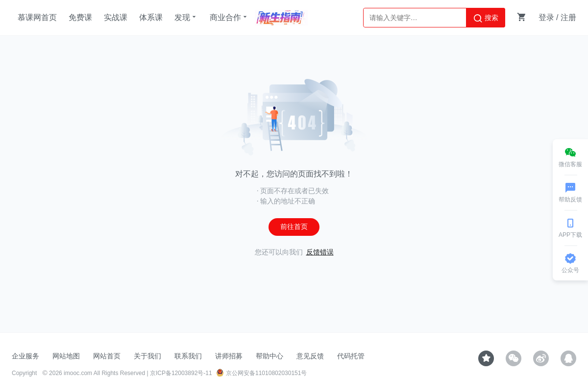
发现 (186, 17)
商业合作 (229, 17)
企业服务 (25, 356)
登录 (546, 17)
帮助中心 (269, 356)
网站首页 (107, 356)
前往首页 (294, 227)
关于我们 (147, 356)
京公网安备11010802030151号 (261, 373)
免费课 (80, 17)
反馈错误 (320, 252)
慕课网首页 (37, 17)
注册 (568, 17)
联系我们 (188, 356)
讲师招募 (229, 356)
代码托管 (351, 356)
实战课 (116, 17)
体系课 (151, 17)
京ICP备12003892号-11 (181, 373)
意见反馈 (310, 356)
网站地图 (66, 356)
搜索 (486, 18)
